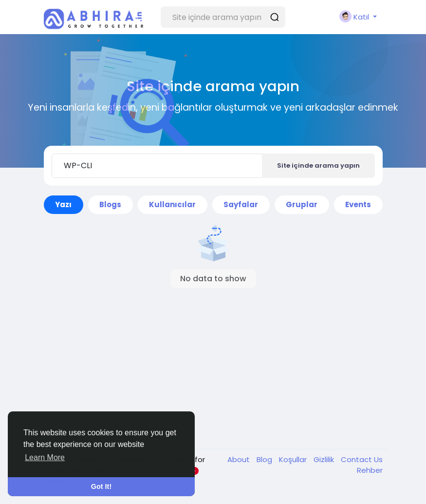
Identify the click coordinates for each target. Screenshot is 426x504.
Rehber (370, 470)
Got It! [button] (101, 486)
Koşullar (294, 459)
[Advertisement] (213, 368)
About (240, 459)
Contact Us (362, 459)
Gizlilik (325, 459)
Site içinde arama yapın (318, 165)
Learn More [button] (45, 457)
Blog (265, 459)
